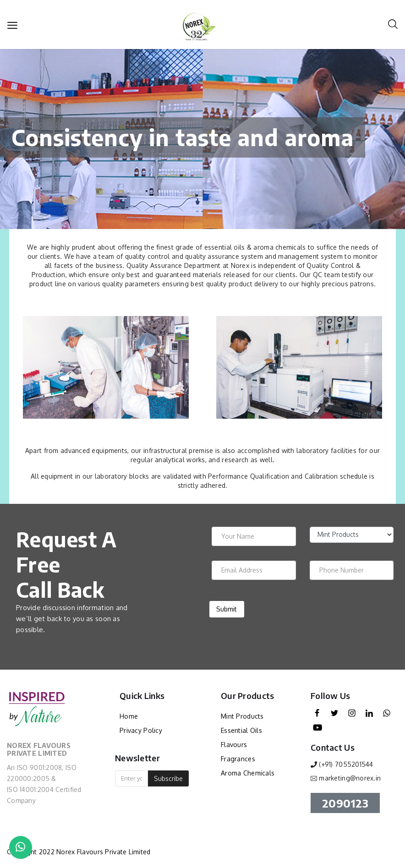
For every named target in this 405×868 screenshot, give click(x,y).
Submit (227, 609)
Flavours (234, 745)
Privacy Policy (141, 730)
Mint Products (242, 716)
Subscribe (168, 778)
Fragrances (238, 759)
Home (129, 716)
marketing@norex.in (350, 778)
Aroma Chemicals (248, 773)
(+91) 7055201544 (346, 764)
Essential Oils (241, 730)
